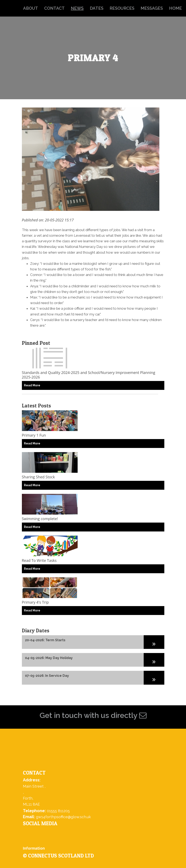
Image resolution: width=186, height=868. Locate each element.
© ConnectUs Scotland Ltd (58, 856)
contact (54, 8)
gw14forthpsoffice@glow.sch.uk (63, 817)
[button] (154, 642)
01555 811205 (58, 811)
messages (152, 8)
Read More (32, 385)
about (31, 8)
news (77, 8)
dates (97, 8)
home (175, 8)
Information (34, 848)
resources (122, 8)
